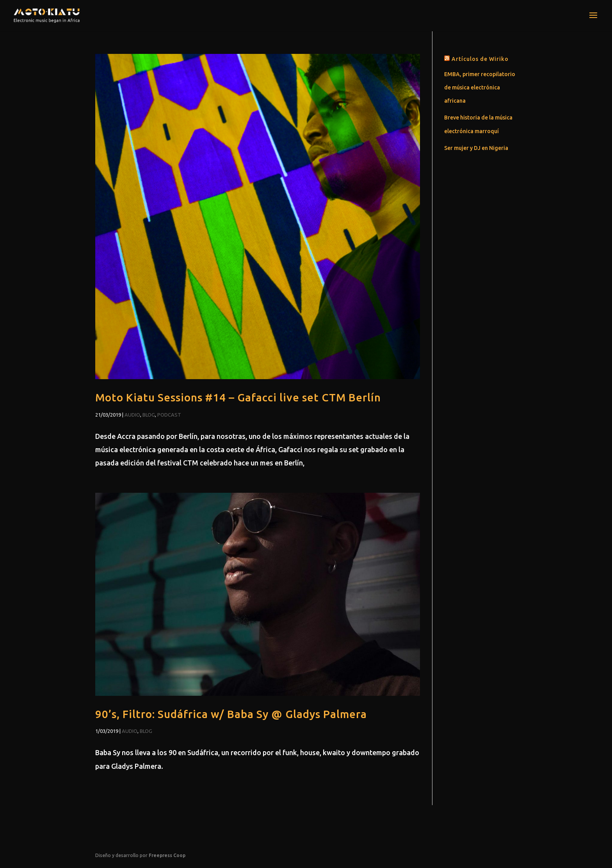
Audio (132, 415)
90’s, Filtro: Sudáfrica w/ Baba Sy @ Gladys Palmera (231, 714)
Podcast (169, 415)
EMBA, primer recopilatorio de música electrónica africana (480, 87)
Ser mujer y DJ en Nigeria (476, 148)
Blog (149, 415)
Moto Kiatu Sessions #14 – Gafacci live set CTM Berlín (238, 397)
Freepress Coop (167, 855)
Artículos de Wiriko (480, 59)
